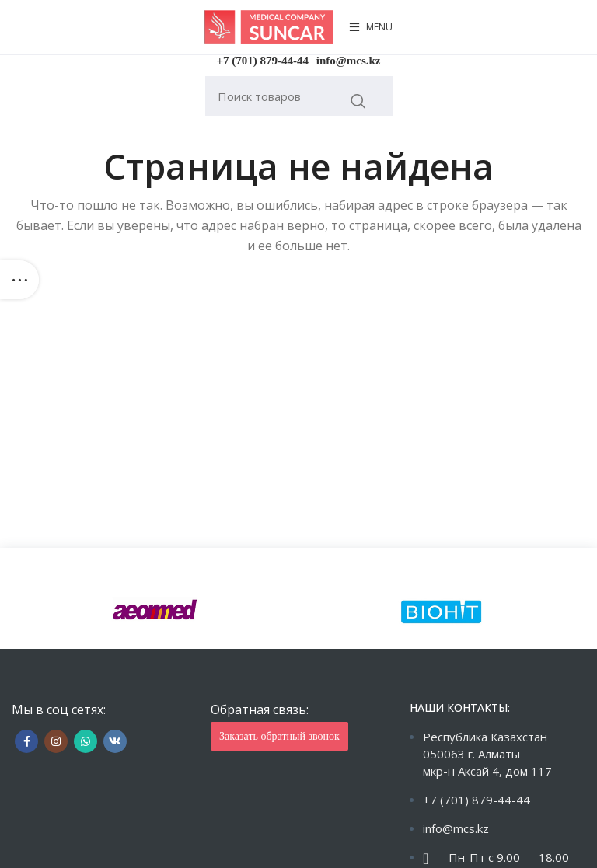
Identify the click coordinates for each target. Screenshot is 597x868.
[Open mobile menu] (371, 27)
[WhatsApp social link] (86, 741)
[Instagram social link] (56, 741)
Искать (359, 101)
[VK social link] (115, 741)
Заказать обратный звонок (279, 736)
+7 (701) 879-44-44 (263, 61)
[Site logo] (269, 26)
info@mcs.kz (349, 61)
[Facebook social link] (26, 741)
